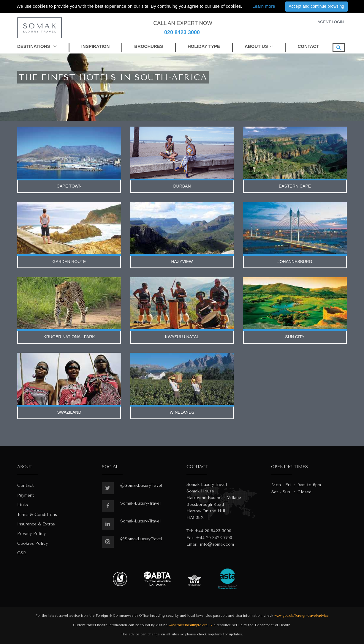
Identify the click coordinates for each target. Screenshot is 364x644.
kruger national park (69, 337)
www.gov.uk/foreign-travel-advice (302, 616)
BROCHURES (149, 46)
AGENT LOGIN (331, 22)
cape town (69, 186)
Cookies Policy (33, 543)
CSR (22, 553)
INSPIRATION (96, 46)
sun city (295, 337)
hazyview (182, 262)
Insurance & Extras (36, 524)
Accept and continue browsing (316, 6)
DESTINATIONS (37, 46)
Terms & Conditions (37, 515)
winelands (182, 412)
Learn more (264, 6)
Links (23, 505)
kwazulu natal (182, 337)
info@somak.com (217, 544)
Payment (26, 495)
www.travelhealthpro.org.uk (190, 625)
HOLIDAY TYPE (204, 46)
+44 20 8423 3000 (213, 531)
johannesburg (295, 262)
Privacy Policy (31, 534)
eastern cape (295, 186)
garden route (69, 262)
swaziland (69, 412)
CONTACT (308, 46)
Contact (26, 485)
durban (182, 186)
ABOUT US (256, 46)
